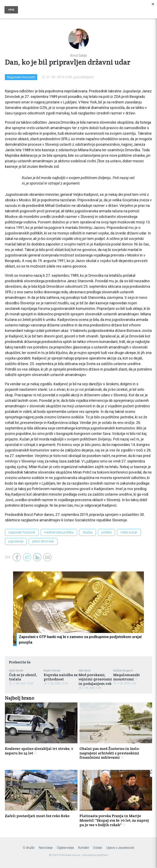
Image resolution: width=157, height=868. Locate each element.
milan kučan (129, 532)
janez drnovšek (43, 541)
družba (87, 532)
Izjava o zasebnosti (120, 848)
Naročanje (46, 848)
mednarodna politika (59, 532)
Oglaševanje (65, 848)
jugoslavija (16, 541)
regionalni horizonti (22, 532)
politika (107, 532)
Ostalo (98, 848)
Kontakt (84, 848)
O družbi (29, 848)
